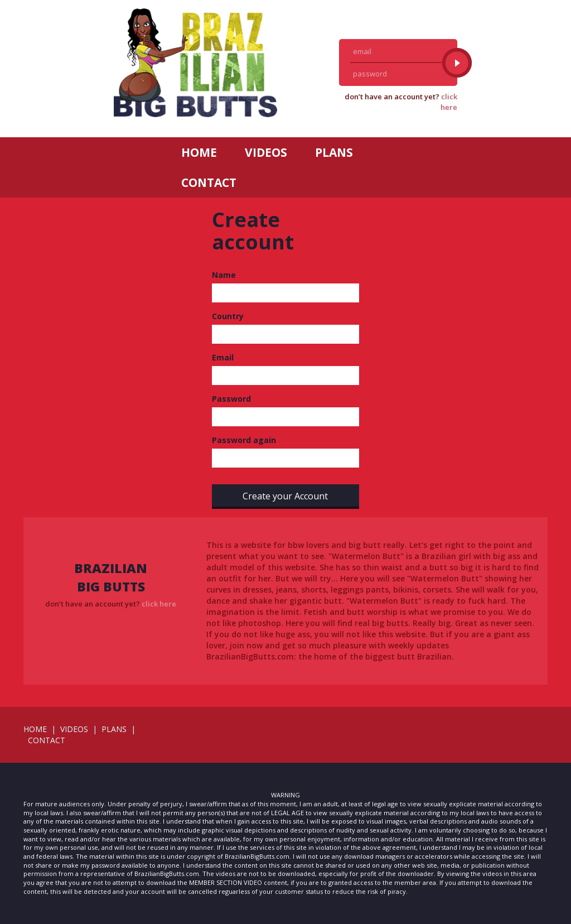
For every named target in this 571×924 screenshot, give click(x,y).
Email (223, 357)
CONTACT (209, 182)
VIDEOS (266, 152)
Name (224, 275)
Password (231, 399)
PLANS (334, 152)
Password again (244, 440)
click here (449, 102)
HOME (199, 152)
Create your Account (285, 496)
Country (228, 316)
